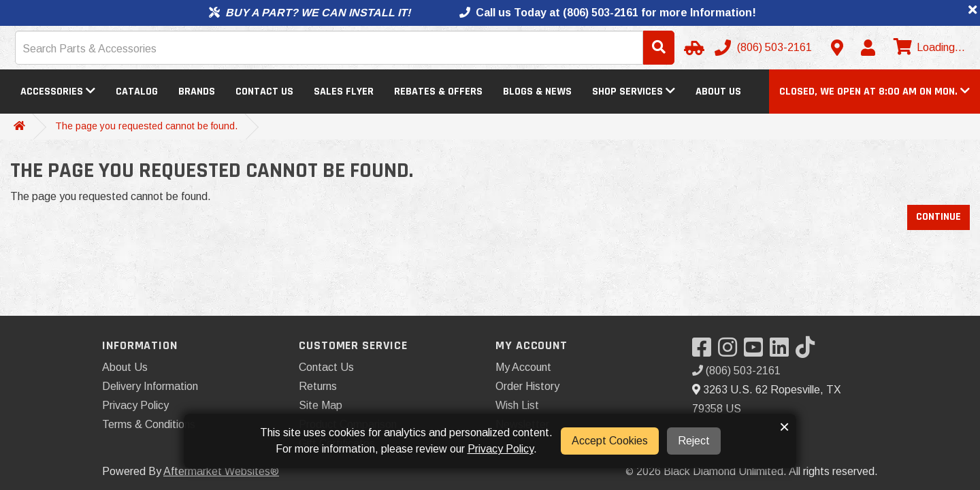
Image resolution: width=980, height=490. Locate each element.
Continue (938, 217)
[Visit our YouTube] (757, 352)
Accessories (58, 92)
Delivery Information (150, 386)
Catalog (137, 92)
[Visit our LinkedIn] (783, 352)
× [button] (784, 427)
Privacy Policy (135, 405)
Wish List (517, 405)
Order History (527, 386)
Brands (197, 92)
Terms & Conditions (149, 424)
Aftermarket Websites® (221, 471)
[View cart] (928, 48)
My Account (523, 367)
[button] (875, 92)
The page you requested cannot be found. (146, 126)
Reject (694, 441)
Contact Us (264, 92)
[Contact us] (837, 48)
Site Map (321, 405)
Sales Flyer (344, 92)
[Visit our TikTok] (808, 352)
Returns (318, 386)
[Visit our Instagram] (731, 352)
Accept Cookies (610, 441)
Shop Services (634, 92)
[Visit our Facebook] (705, 352)
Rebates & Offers (438, 92)
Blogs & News (537, 92)
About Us (718, 92)
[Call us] (765, 48)
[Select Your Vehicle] (692, 48)
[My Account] (868, 48)
